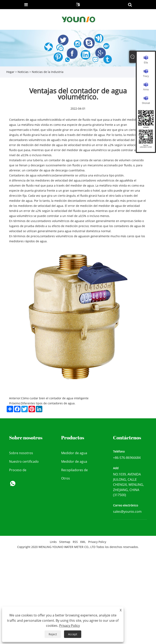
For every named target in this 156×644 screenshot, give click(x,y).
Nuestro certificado (24, 461)
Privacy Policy (97, 542)
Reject (53, 634)
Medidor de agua (74, 453)
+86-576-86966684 (127, 458)
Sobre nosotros (21, 453)
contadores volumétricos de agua (35, 140)
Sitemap (65, 542)
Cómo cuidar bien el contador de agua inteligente (55, 398)
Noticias (23, 72)
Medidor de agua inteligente (74, 463)
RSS (75, 542)
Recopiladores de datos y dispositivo (75, 471)
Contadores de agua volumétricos (32, 120)
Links (53, 542)
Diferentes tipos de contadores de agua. (48, 403)
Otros (66, 478)
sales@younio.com (127, 512)
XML (83, 542)
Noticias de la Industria (48, 72)
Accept (73, 634)
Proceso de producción (18, 471)
